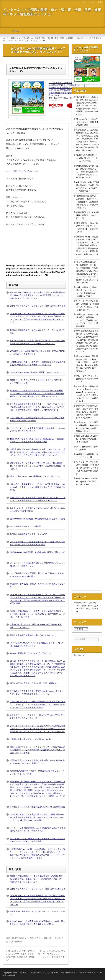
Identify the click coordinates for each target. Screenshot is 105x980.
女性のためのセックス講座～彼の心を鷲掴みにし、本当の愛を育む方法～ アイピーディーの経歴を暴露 (87, 320)
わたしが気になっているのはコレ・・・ (25, 171)
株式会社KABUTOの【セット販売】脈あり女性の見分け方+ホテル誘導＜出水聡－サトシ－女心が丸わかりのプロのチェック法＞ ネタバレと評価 (37, 614)
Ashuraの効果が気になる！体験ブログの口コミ (31, 653)
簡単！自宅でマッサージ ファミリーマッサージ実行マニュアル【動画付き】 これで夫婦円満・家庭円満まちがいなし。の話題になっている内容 (37, 750)
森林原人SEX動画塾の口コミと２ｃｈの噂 (29, 534)
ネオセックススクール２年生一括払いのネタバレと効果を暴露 (37, 807)
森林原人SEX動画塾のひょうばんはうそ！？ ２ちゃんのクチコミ (87, 158)
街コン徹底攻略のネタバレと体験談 (26, 526)
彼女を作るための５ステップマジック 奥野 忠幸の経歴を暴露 (38, 306)
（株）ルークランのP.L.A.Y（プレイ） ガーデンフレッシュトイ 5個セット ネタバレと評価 (51, 954)
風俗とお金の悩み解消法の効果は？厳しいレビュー (32, 635)
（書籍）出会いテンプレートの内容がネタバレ (30, 739)
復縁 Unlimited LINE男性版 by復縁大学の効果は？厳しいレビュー (87, 481)
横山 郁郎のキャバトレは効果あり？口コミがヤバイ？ (35, 476)
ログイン (80, 655)
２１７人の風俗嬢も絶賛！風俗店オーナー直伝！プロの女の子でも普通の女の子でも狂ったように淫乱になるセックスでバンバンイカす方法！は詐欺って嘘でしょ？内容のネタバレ (37, 407)
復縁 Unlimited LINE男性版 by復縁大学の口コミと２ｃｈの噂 (37, 519)
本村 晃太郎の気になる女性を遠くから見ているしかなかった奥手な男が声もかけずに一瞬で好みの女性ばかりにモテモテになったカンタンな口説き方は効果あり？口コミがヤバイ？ (38, 452)
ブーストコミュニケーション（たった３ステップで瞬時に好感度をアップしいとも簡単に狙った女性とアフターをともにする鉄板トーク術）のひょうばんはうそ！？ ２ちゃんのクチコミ (37, 729)
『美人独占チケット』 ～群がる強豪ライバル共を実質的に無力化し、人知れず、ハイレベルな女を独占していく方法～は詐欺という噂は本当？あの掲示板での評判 (38, 705)
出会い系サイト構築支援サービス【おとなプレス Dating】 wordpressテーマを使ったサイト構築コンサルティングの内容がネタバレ (37, 487)
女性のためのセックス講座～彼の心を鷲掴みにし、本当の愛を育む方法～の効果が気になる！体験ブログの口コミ (87, 172)
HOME (16, 31)
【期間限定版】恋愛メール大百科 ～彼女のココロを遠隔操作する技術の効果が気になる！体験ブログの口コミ (87, 202)
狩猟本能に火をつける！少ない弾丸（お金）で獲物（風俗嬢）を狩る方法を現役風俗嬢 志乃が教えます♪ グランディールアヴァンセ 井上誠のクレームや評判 (37, 817)
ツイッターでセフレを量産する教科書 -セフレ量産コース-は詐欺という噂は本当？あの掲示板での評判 (88, 468)
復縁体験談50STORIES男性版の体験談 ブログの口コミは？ (37, 372)
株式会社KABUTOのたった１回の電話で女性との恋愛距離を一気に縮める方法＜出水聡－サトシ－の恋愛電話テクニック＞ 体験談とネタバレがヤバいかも (37, 295)
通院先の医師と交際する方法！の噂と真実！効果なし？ (34, 683)
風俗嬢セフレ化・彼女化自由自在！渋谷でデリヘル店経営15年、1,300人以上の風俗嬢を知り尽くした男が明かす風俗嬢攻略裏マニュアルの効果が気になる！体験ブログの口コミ (37, 393)
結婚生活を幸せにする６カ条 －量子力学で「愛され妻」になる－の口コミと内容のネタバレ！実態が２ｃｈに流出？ (87, 412)
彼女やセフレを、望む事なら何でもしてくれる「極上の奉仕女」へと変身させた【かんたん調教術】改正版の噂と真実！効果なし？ (37, 466)
